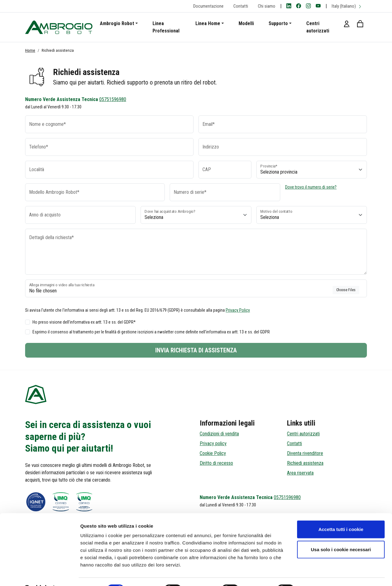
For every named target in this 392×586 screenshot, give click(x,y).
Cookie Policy (213, 453)
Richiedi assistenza (305, 463)
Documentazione (208, 6)
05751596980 (113, 99)
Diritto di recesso (216, 463)
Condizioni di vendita (219, 434)
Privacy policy (213, 443)
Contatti (241, 6)
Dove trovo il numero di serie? (311, 187)
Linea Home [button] (208, 23)
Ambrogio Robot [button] (117, 23)
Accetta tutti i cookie (341, 514)
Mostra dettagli (322, 574)
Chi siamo (267, 6)
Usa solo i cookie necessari (341, 534)
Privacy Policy (238, 310)
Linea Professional (166, 27)
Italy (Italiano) (347, 6)
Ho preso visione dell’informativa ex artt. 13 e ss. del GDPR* (84, 322)
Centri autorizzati (318, 27)
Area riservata (300, 473)
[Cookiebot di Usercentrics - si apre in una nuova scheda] (40, 574)
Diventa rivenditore (305, 453)
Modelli (246, 23)
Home (30, 50)
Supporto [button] (278, 23)
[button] (347, 24)
